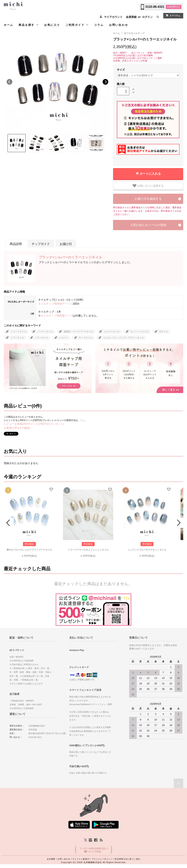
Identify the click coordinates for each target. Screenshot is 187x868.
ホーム (9, 25)
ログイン (147, 17)
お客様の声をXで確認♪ (17, 428)
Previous (9, 82)
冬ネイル (164, 332)
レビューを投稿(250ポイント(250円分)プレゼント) (34, 424)
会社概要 (51, 859)
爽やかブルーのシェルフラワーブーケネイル (29, 550)
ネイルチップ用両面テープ (54, 304)
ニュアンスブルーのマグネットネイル (147, 550)
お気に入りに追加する (148, 186)
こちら (81, 420)
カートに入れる (150, 174)
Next (105, 82)
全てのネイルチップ (134, 33)
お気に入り (52, 25)
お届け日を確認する (148, 199)
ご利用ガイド (77, 25)
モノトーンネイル (139, 332)
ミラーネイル (17, 338)
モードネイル (86, 338)
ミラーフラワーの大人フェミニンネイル (88, 550)
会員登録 (131, 17)
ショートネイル (18, 332)
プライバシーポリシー (102, 859)
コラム (99, 25)
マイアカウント (113, 17)
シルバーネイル (112, 332)
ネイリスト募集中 (81, 859)
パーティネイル (45, 332)
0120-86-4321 (155, 7)
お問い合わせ (119, 25)
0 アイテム (173, 15)
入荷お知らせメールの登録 (148, 225)
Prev (9, 523)
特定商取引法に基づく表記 (127, 859)
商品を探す (29, 25)
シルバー (64, 338)
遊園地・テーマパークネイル (78, 332)
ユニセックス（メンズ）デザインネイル (123, 338)
